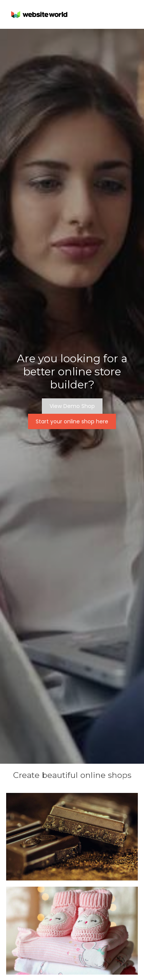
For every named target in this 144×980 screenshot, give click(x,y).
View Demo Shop (72, 406)
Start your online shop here (72, 421)
